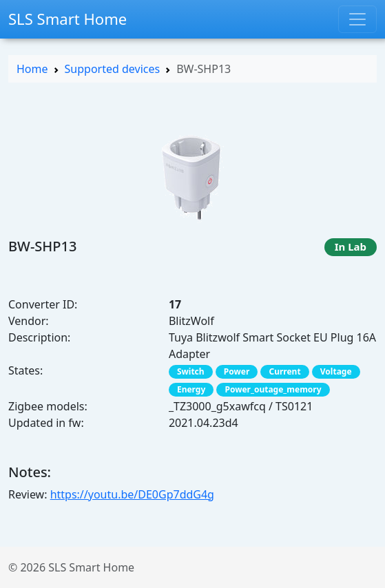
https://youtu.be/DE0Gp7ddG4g (132, 494)
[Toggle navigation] (357, 19)
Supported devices (113, 69)
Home (32, 69)
